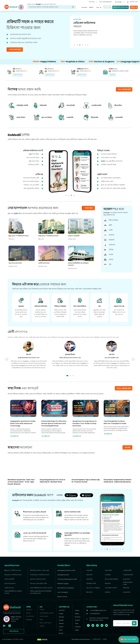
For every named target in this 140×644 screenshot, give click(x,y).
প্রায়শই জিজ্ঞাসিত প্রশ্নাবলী (46, 613)
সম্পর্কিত (42, 610)
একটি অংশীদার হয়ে (14, 631)
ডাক (106, 2)
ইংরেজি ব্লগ (29, 610)
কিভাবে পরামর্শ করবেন (45, 623)
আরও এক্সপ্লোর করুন (124, 388)
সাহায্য (41, 620)
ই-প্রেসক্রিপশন (30, 616)
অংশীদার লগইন (133, 2)
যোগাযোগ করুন (44, 616)
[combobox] (121, 2)
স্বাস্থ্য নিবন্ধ (93, 2)
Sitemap (29, 620)
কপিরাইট (42, 626)
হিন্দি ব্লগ (28, 613)
